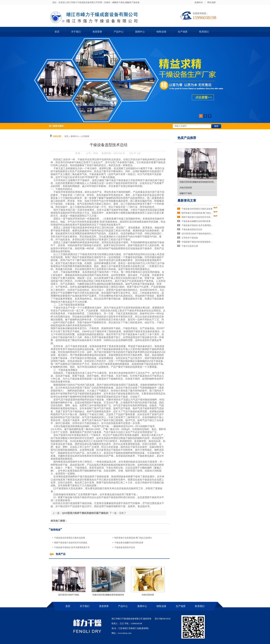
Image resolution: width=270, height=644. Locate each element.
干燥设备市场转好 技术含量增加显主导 (72, 547)
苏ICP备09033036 (163, 619)
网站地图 (211, 2)
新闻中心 (140, 32)
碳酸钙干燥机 (186, 193)
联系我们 (204, 32)
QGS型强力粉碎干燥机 (69, 595)
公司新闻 (85, 136)
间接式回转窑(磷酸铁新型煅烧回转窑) (197, 182)
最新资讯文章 (187, 201)
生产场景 (183, 32)
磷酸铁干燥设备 (132, 2)
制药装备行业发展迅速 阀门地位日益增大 (133, 538)
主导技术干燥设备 (190, 238)
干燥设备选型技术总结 (125, 547)
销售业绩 (161, 32)
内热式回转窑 (148, 595)
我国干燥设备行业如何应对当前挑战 (71, 543)
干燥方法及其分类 (190, 246)
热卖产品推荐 (187, 138)
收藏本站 (199, 2)
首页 (57, 32)
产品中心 (119, 32)
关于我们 (76, 32)
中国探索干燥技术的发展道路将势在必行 (198, 242)
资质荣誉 (97, 32)
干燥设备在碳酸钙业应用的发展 (129, 543)
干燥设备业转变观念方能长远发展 (70, 538)
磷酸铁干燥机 (118, 2)
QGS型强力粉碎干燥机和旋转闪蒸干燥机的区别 (198, 234)
